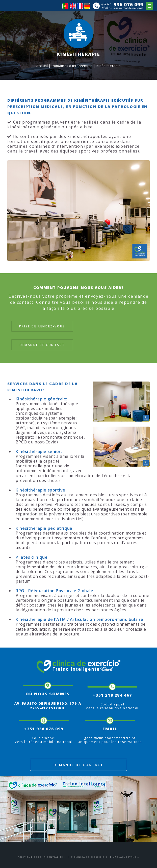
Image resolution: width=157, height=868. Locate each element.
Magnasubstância (126, 857)
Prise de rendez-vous (42, 326)
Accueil (42, 66)
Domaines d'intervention (72, 66)
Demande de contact (42, 345)
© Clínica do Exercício (88, 857)
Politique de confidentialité (40, 857)
